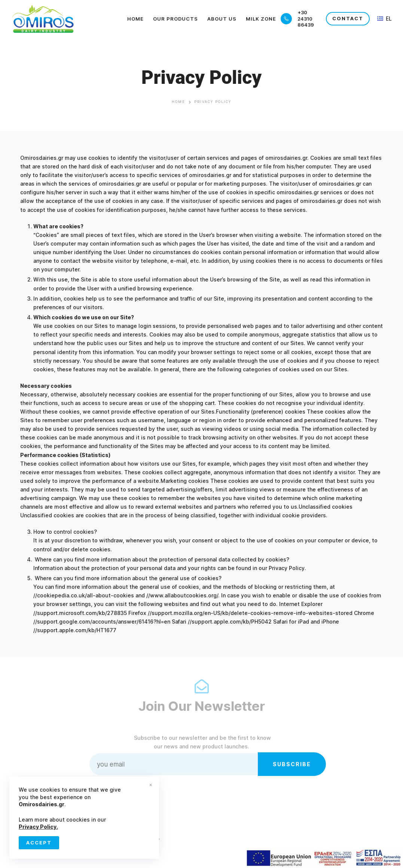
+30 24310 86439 (306, 19)
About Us (222, 19)
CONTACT (348, 18)
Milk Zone (261, 19)
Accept (39, 843)
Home (135, 19)
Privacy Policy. (38, 827)
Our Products (175, 19)
